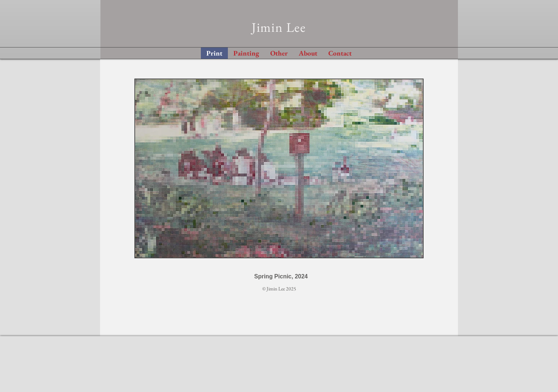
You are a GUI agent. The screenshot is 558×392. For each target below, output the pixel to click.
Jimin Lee (279, 27)
